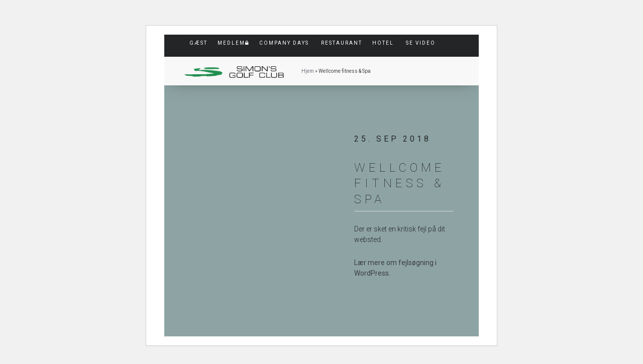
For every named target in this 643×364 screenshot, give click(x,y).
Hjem (308, 71)
